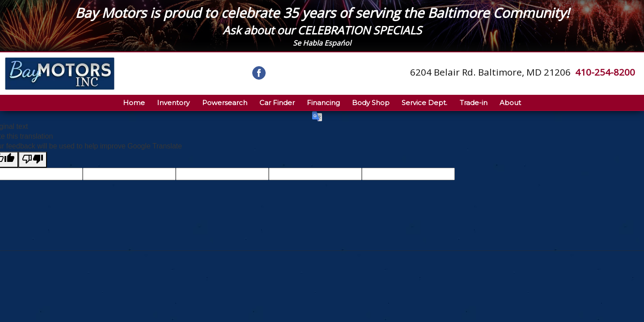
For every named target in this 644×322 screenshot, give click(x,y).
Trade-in (474, 103)
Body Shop (371, 103)
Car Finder (277, 103)
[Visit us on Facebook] (259, 73)
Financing (323, 103)
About (510, 103)
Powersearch (225, 103)
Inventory (173, 103)
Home (134, 103)
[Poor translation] (33, 160)
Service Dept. (424, 103)
